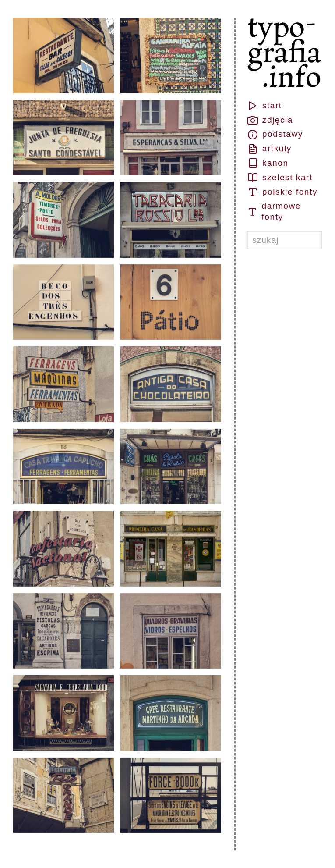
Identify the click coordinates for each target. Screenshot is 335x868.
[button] (63, 55)
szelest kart (280, 178)
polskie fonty (282, 192)
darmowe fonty (274, 211)
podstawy (275, 135)
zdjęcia (270, 120)
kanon (268, 163)
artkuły (270, 149)
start (265, 106)
